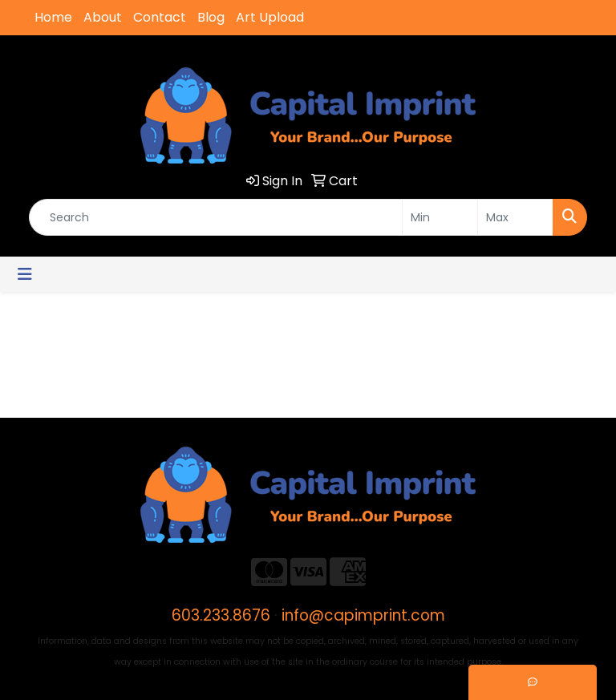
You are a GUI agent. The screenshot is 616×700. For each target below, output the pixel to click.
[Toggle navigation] (25, 274)
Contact (160, 17)
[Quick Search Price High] (515, 217)
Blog (211, 17)
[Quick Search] (216, 217)
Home (53, 17)
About (103, 17)
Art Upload (270, 17)
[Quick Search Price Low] (440, 217)
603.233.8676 (221, 615)
